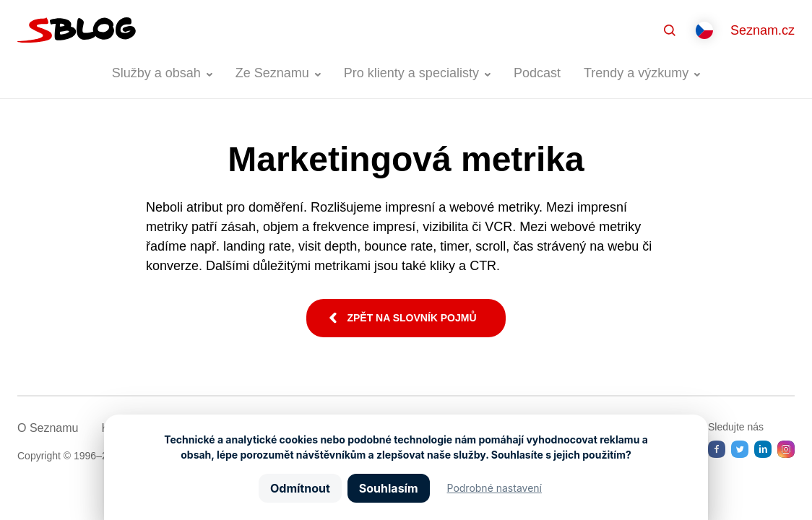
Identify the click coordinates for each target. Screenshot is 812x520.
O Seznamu (48, 428)
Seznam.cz (763, 30)
